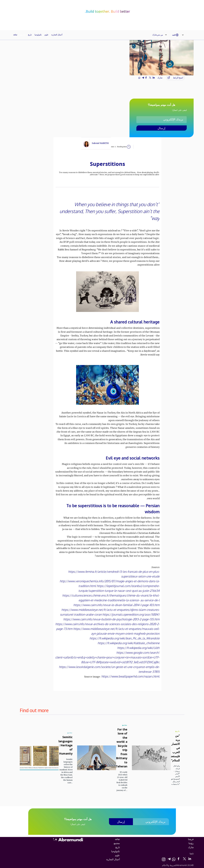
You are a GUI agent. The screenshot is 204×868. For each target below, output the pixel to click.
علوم (46, 35)
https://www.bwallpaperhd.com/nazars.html (131, 676)
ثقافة (15, 35)
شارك (155, 35)
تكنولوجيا (38, 35)
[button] (179, 35)
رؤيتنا (191, 843)
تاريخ (30, 35)
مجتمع (23, 35)
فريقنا (191, 839)
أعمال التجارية (57, 35)
